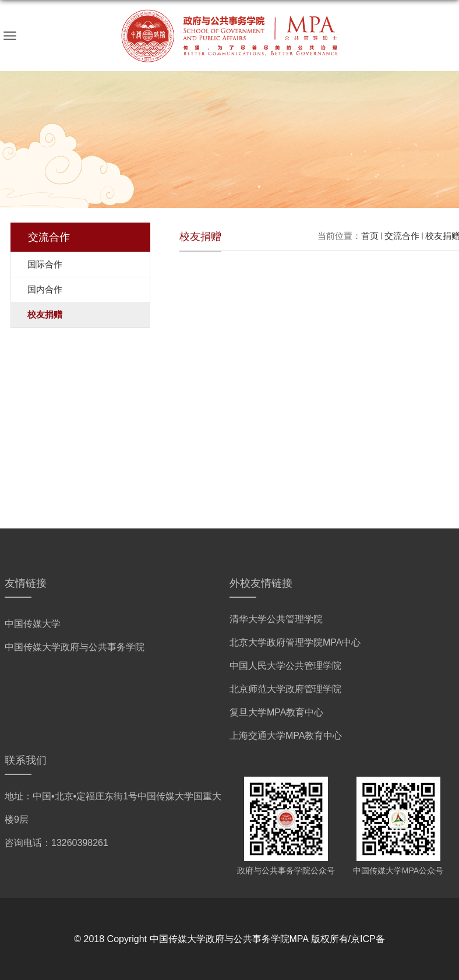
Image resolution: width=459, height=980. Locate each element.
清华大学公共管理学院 (276, 619)
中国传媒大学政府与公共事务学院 (75, 647)
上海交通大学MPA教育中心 (286, 736)
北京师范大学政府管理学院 (285, 689)
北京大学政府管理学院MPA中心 (295, 642)
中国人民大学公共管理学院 (285, 666)
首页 (370, 236)
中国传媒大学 (33, 624)
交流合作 (402, 236)
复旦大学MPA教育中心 (276, 712)
